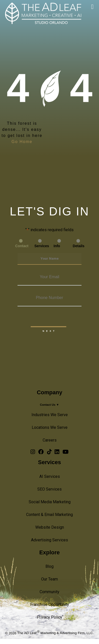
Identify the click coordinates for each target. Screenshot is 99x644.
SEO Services (49, 489)
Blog (49, 566)
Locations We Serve (50, 427)
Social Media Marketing (50, 502)
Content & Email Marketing (49, 515)
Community (49, 592)
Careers (50, 440)
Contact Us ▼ (49, 405)
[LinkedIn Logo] (57, 453)
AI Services (50, 476)
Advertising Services (49, 540)
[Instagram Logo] (33, 453)
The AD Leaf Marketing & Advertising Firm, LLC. (55, 633)
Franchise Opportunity (50, 604)
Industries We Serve (50, 415)
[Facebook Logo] (41, 453)
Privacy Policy (49, 617)
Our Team (49, 579)
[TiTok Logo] (49, 453)
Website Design (50, 527)
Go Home (22, 142)
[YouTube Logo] (65, 453)
